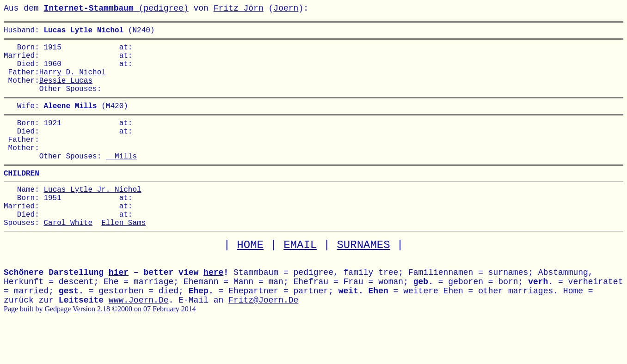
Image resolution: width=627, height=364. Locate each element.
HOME (250, 280)
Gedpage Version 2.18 (77, 344)
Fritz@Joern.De (263, 335)
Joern (286, 8)
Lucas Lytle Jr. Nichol (92, 217)
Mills (121, 180)
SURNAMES (363, 280)
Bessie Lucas (66, 91)
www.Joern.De (139, 335)
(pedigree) (116, 8)
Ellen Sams (123, 257)
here (213, 308)
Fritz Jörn (239, 8)
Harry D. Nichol (73, 81)
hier (119, 308)
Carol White (68, 257)
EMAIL (300, 280)
